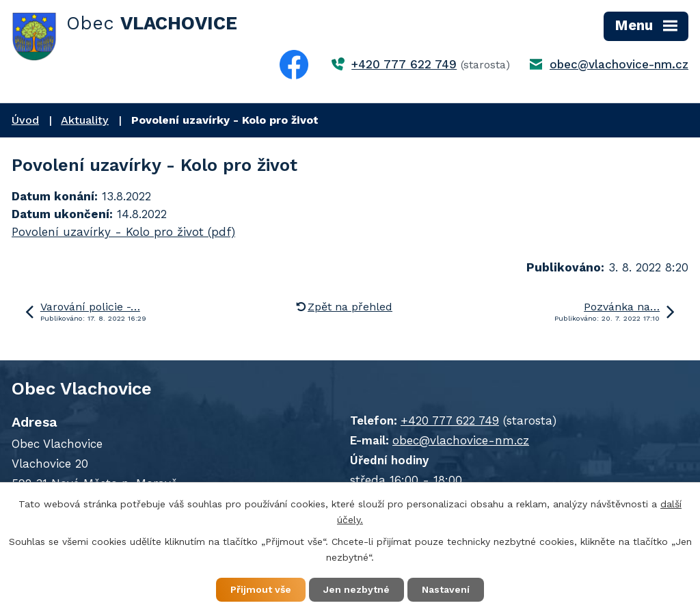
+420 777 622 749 (404, 64)
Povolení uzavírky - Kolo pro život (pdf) (123, 232)
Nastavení (446, 589)
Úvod (25, 120)
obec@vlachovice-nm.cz (619, 64)
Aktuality (85, 120)
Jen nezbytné (356, 589)
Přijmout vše (261, 589)
